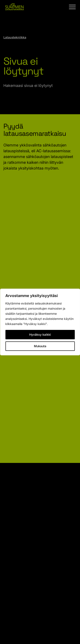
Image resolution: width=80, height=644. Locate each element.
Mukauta (40, 346)
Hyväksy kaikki (40, 334)
